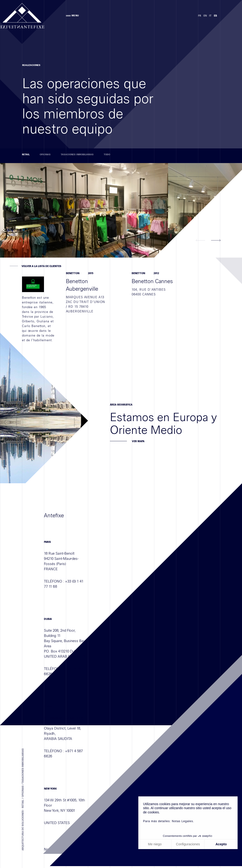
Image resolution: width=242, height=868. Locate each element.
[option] (84, 210)
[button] (201, 240)
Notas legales (55, 863)
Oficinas (45, 155)
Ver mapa (138, 539)
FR (200, 16)
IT (210, 16)
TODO (107, 155)
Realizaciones (27, 65)
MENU (73, 16)
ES (215, 16)
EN (205, 16)
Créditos (73, 863)
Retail (26, 155)
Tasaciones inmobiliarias (77, 155)
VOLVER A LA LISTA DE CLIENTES (41, 266)
